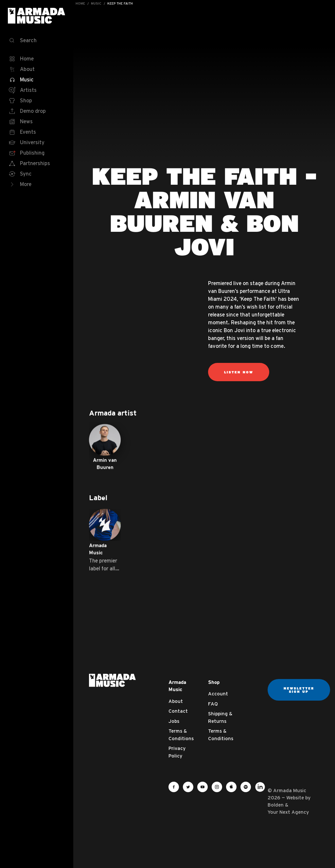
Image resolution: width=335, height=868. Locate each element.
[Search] (37, 41)
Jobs (174, 721)
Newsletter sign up (299, 690)
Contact (178, 711)
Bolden (276, 805)
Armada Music (37, 16)
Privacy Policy (177, 752)
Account (218, 694)
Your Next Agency (288, 812)
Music (96, 3)
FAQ (213, 704)
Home (80, 3)
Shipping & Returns (220, 717)
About (176, 701)
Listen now (239, 372)
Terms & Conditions (181, 735)
